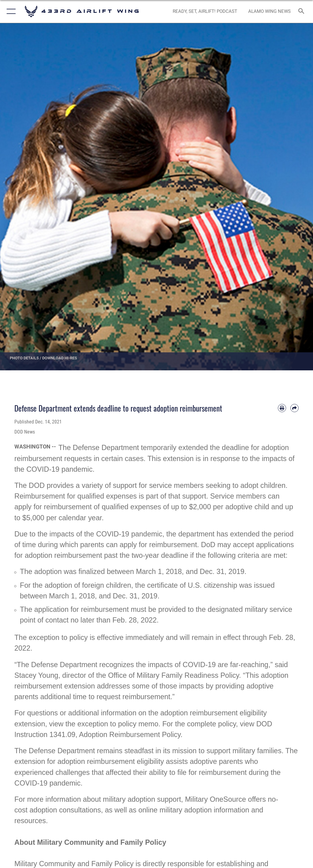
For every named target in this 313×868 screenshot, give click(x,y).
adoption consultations (65, 810)
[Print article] (282, 408)
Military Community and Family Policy (74, 864)
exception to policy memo (118, 724)
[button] (10, 11)
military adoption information (204, 810)
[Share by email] (295, 408)
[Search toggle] (302, 11)
